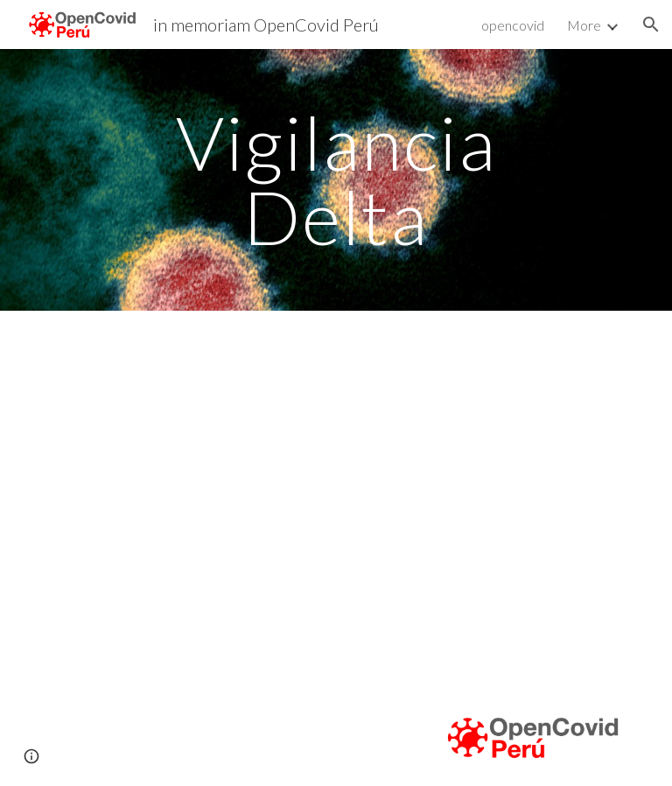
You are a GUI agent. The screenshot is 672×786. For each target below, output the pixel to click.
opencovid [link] (513, 25)
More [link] (584, 25)
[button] (651, 25)
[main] (336, 180)
